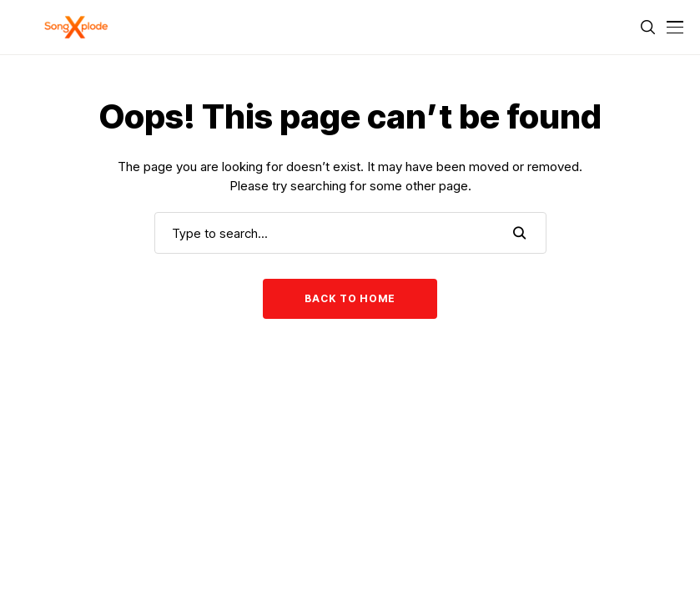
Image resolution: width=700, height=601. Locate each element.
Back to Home (350, 298)
